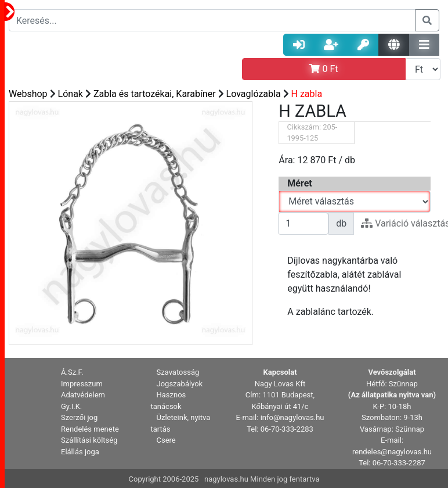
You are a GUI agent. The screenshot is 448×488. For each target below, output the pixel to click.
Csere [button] (166, 440)
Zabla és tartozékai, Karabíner (155, 94)
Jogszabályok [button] (180, 384)
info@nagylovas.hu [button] (292, 417)
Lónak (71, 94)
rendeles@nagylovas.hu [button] (392, 452)
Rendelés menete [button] (90, 429)
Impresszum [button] (82, 384)
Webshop (28, 94)
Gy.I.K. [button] (71, 406)
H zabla (307, 94)
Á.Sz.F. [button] (72, 372)
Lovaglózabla (254, 94)
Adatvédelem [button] (83, 395)
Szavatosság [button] (178, 372)
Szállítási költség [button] (89, 440)
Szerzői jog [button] (79, 417)
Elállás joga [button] (80, 452)
